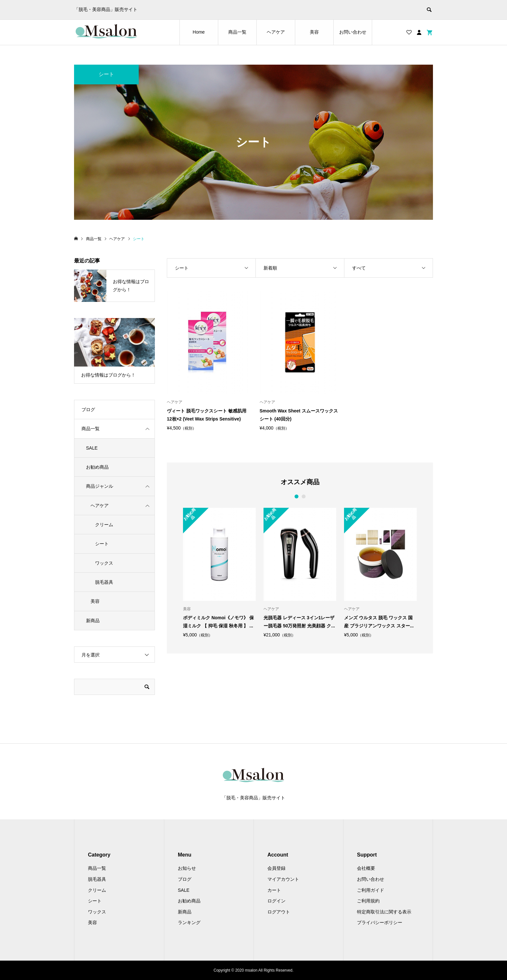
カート (274, 890)
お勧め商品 (97, 467)
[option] (219, 573)
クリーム (104, 525)
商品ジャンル (100, 486)
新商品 (93, 621)
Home (199, 32)
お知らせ (187, 868)
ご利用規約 (368, 901)
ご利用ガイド (371, 890)
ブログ (88, 410)
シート (102, 544)
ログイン (276, 901)
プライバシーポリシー (380, 922)
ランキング (189, 922)
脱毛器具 (104, 582)
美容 (314, 32)
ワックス (104, 563)
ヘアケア (276, 32)
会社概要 (366, 868)
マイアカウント (283, 879)
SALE (92, 448)
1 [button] (296, 496)
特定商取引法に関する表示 (384, 912)
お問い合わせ (353, 32)
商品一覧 (237, 32)
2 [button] (303, 496)
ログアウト (279, 912)
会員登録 (276, 868)
